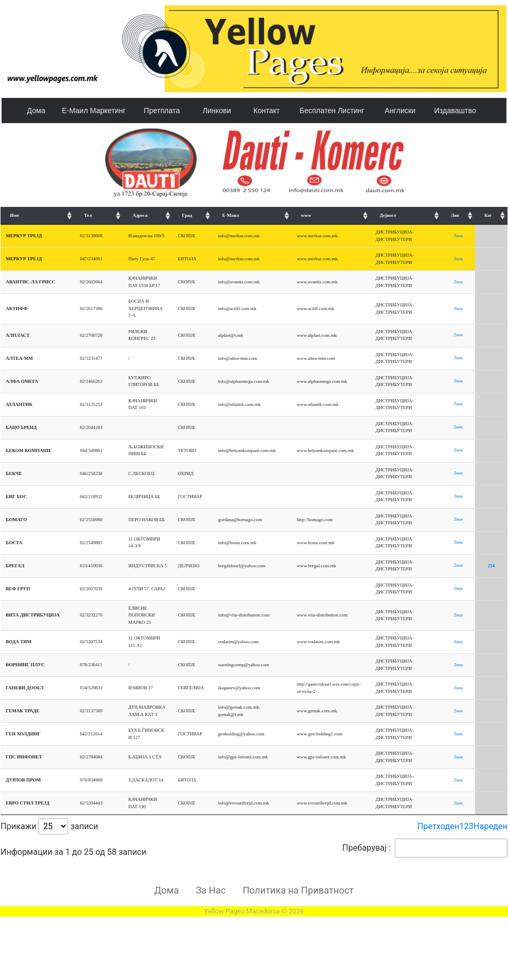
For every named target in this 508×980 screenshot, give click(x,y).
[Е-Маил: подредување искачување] (252, 216)
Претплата (162, 111)
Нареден (490, 826)
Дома (36, 111)
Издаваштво (455, 111)
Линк (458, 236)
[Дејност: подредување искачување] (406, 216)
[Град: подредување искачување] (193, 216)
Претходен (438, 826)
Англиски (400, 111)
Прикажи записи (49, 826)
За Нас (211, 890)
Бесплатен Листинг (332, 111)
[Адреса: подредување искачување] (148, 216)
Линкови (217, 111)
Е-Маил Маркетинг (94, 111)
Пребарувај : (425, 848)
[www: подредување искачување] (331, 216)
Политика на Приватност (298, 890)
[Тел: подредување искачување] (98, 216)
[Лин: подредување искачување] (458, 216)
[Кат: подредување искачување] (491, 216)
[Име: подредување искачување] (37, 216)
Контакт (267, 111)
